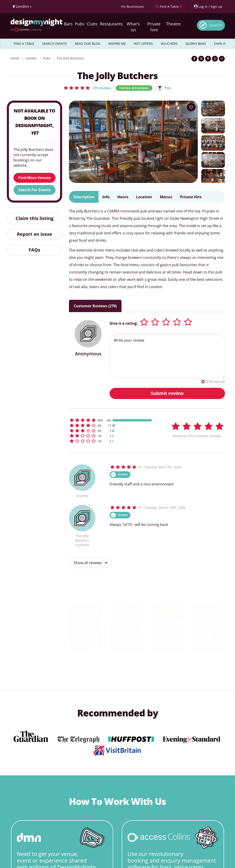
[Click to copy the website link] (222, 59)
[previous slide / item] (78, 630)
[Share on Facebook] (194, 59)
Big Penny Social (167, 664)
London (31, 58)
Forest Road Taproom (127, 667)
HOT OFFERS (143, 44)
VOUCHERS (169, 44)
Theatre (173, 24)
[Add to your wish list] (191, 107)
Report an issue (34, 234)
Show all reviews (91, 563)
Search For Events (34, 190)
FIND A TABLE (24, 44)
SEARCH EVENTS (55, 44)
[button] (87, 88)
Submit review (167, 393)
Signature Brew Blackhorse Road (208, 667)
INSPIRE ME (117, 44)
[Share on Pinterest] (208, 59)
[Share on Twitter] (201, 59)
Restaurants (111, 24)
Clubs (92, 24)
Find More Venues (34, 178)
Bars (68, 24)
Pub (169, 88)
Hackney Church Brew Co (86, 667)
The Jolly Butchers (70, 58)
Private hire (154, 27)
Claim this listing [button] (34, 218)
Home (15, 58)
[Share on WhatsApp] (215, 59)
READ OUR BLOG (88, 44)
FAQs (34, 250)
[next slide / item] (216, 630)
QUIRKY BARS (196, 44)
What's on (133, 27)
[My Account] (208, 7)
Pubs (80, 24)
